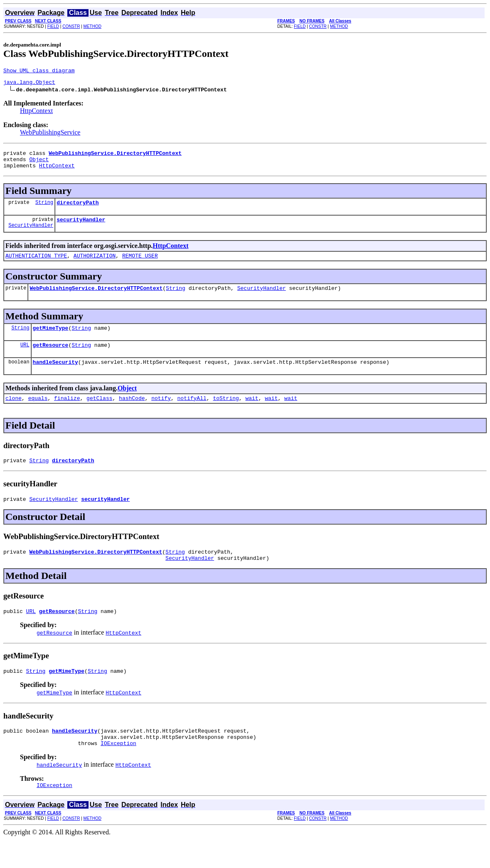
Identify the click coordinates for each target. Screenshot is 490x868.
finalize (67, 414)
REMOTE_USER (140, 265)
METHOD (92, 26)
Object (39, 164)
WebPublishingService (50, 135)
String (44, 210)
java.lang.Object (29, 84)
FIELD (53, 26)
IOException (118, 770)
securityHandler (81, 228)
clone (14, 414)
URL (25, 358)
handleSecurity (55, 377)
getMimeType (51, 340)
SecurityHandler (31, 235)
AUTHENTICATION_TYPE (36, 265)
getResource (51, 358)
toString (226, 414)
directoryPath (78, 210)
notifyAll (192, 414)
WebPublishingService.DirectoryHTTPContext (96, 299)
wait (252, 414)
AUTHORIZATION (95, 265)
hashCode (132, 414)
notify (161, 414)
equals (38, 414)
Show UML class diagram (39, 71)
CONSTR (71, 26)
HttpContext (36, 113)
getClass (99, 414)
